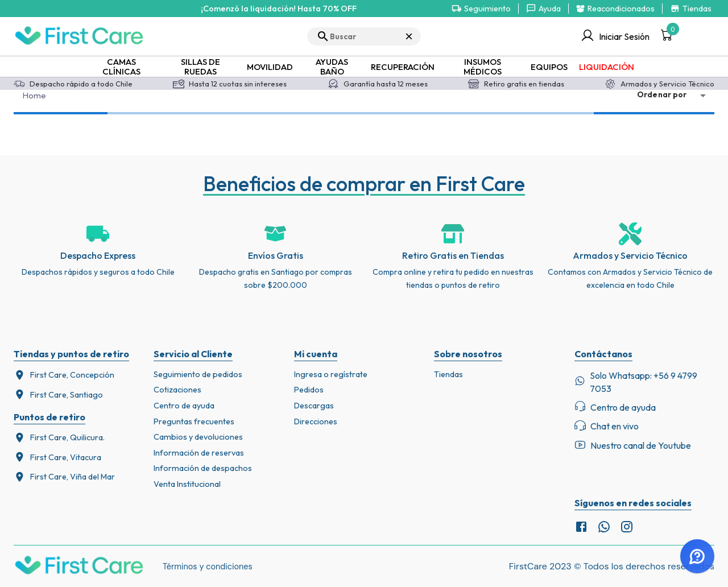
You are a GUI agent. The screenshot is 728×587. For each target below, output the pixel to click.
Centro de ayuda (184, 406)
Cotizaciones (177, 390)
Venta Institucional (187, 484)
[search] (364, 36)
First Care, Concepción (64, 375)
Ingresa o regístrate (331, 374)
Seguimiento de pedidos (198, 374)
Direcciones (316, 421)
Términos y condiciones (208, 567)
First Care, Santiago (58, 394)
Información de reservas (199, 453)
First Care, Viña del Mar (64, 477)
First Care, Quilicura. (59, 438)
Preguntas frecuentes (194, 421)
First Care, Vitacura (57, 457)
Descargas (314, 406)
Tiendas (448, 374)
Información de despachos (203, 468)
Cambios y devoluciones (198, 437)
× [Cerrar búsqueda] (409, 36)
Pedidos (309, 390)
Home (35, 95)
